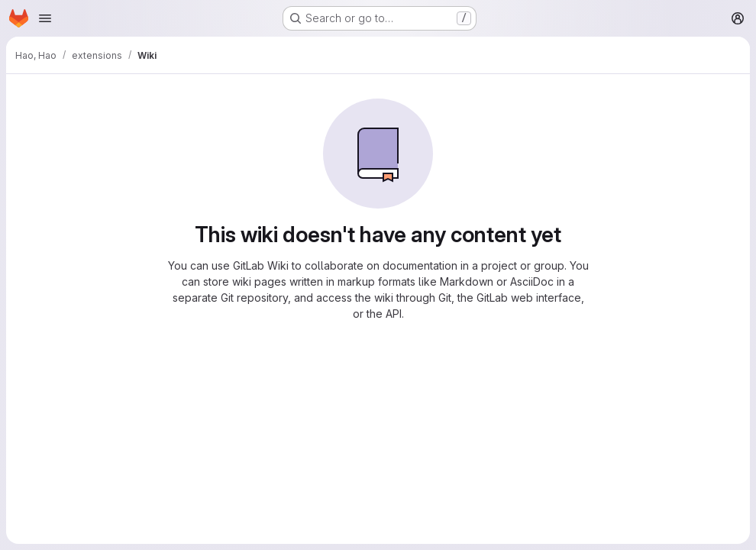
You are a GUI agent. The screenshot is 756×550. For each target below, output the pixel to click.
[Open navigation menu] (45, 18)
